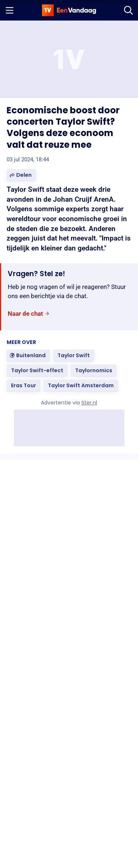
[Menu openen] (10, 10)
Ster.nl (89, 403)
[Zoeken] (128, 10)
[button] (21, 175)
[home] (69, 10)
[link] (29, 314)
